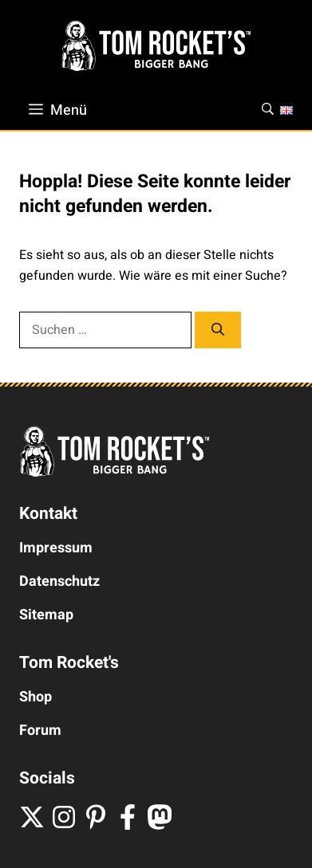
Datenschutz (59, 581)
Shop (36, 697)
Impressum (56, 548)
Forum (40, 731)
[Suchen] (218, 330)
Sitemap (46, 615)
